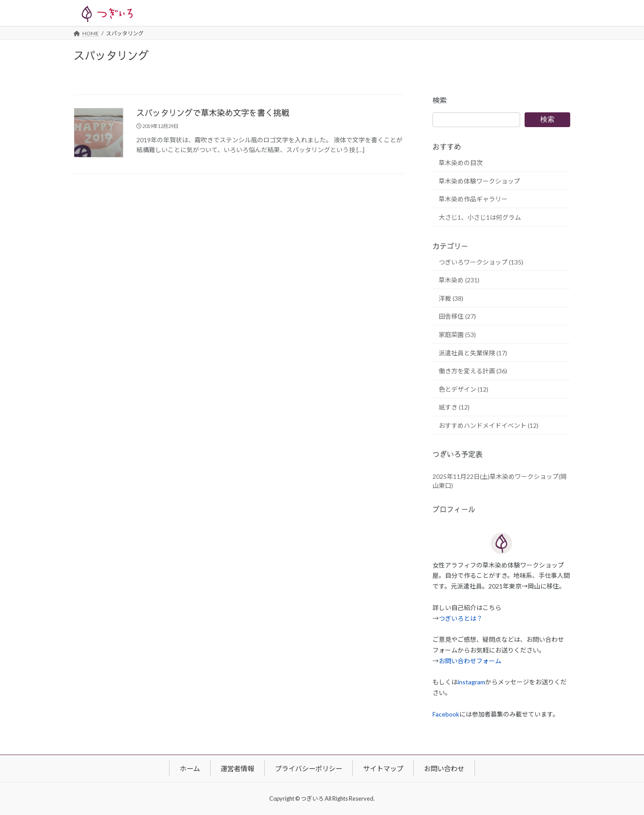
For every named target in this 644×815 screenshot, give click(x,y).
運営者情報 (237, 768)
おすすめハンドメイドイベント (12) (489, 425)
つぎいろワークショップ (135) (481, 262)
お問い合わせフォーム (470, 661)
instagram (471, 682)
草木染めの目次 (461, 163)
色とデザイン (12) (464, 389)
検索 (440, 100)
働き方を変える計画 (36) (473, 371)
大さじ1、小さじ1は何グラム (480, 217)
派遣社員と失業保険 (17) (473, 353)
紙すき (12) (454, 407)
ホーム (190, 768)
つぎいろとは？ (461, 618)
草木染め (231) (459, 280)
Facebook (446, 714)
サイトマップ (383, 768)
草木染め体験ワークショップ (479, 181)
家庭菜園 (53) (457, 335)
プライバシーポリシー (309, 768)
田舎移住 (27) (457, 317)
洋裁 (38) (451, 298)
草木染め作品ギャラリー (473, 199)
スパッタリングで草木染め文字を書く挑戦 (213, 113)
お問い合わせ (444, 768)
